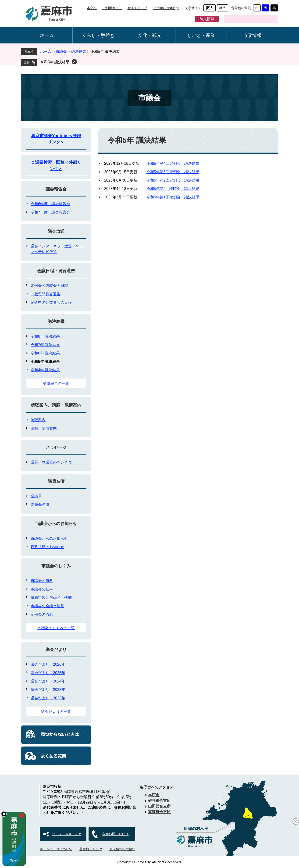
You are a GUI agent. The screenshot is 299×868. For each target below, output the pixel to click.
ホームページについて (56, 849)
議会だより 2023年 (48, 690)
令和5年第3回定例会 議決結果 (173, 172)
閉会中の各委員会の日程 (51, 302)
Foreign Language (166, 8)
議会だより (56, 650)
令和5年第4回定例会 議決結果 (173, 163)
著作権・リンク (91, 849)
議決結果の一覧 (56, 384)
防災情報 (207, 19)
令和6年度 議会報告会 (50, 204)
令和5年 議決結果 (55, 62)
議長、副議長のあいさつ (51, 462)
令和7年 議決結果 (45, 345)
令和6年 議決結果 (45, 353)
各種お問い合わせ (115, 834)
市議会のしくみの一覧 (56, 628)
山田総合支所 (159, 806)
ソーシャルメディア (67, 834)
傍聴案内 (38, 420)
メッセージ (56, 447)
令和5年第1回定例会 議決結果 (173, 197)
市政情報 (252, 35)
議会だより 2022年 (48, 698)
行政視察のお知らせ (47, 547)
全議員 (36, 496)
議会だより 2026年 (48, 664)
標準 (222, 8)
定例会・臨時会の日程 (49, 286)
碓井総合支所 (159, 801)
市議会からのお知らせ (56, 524)
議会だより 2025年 (48, 673)
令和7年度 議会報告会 (50, 212)
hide (4, 814)
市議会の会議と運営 (47, 606)
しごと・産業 (201, 35)
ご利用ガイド (112, 8)
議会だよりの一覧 (56, 712)
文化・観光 (150, 35)
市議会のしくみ (56, 566)
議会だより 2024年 (48, 681)
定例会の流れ (42, 614)
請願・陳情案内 (44, 428)
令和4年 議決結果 (45, 370)
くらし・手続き (98, 35)
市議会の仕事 (42, 589)
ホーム (47, 35)
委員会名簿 (40, 505)
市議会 (61, 52)
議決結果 (79, 52)
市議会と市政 (42, 581)
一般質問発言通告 (46, 294)
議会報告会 (56, 189)
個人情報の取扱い (122, 849)
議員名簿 (56, 481)
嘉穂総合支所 (159, 812)
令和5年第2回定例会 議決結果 (173, 180)
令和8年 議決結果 (45, 336)
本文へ (92, 8)
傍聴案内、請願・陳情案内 (56, 405)
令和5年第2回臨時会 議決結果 (173, 189)
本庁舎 (154, 795)
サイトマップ (137, 8)
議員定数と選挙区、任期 (51, 598)
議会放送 (56, 231)
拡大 (210, 8)
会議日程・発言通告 (56, 271)
